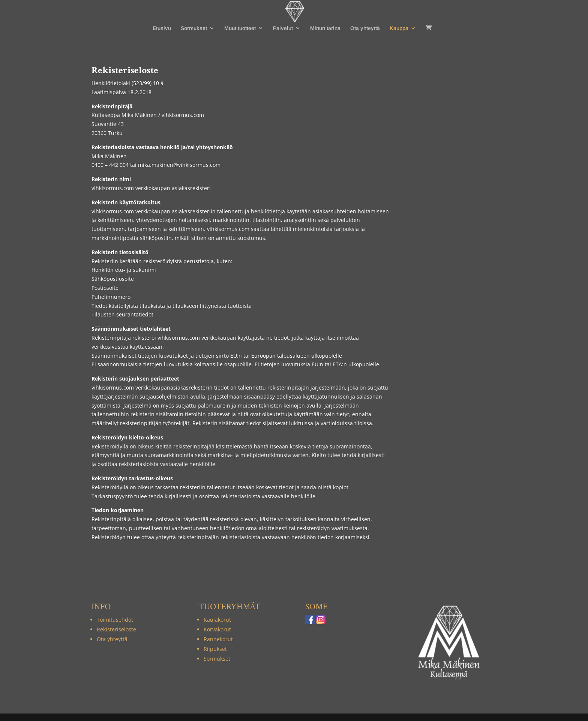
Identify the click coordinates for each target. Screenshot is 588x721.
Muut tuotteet (240, 28)
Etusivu (162, 28)
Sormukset (194, 28)
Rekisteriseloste (116, 629)
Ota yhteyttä (365, 28)
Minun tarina (325, 28)
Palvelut (283, 28)
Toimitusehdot (115, 620)
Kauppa (399, 28)
